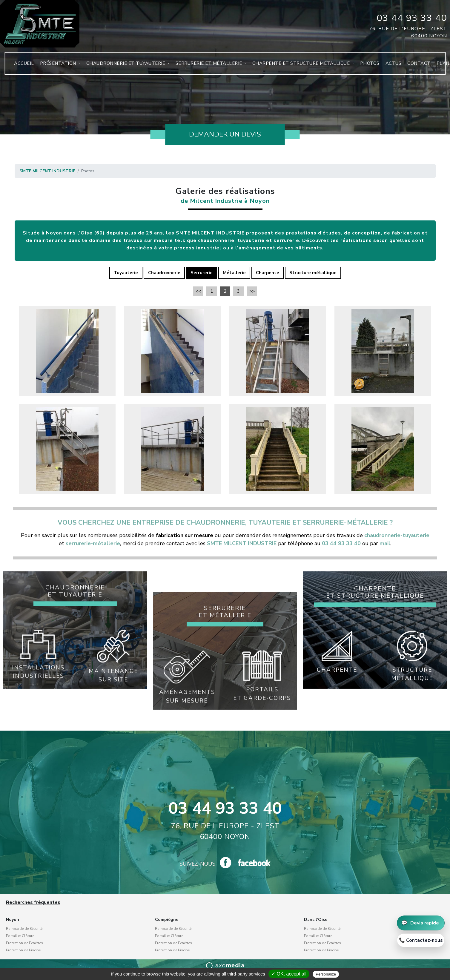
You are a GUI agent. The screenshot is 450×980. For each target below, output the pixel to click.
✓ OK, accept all (289, 974)
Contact (414, 66)
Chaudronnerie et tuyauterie (122, 66)
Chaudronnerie (164, 273)
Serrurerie (202, 273)
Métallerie (234, 273)
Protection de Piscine (23, 950)
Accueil (20, 66)
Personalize (326, 974)
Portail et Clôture (20, 936)
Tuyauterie (126, 273)
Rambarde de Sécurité (24, 929)
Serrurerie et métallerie (205, 66)
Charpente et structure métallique (297, 66)
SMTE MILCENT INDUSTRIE (47, 171)
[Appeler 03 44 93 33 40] (421, 940)
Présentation (54, 66)
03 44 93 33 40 (412, 18)
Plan (439, 66)
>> (252, 291)
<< (198, 291)
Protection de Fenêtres (24, 943)
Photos (365, 66)
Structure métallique (313, 273)
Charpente (268, 273)
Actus (389, 66)
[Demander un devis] (421, 923)
